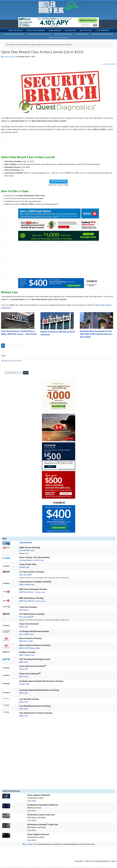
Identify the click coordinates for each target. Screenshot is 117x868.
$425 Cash (24, 662)
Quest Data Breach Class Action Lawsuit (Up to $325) (42, 52)
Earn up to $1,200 (26, 617)
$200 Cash (24, 702)
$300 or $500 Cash (27, 585)
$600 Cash (24, 716)
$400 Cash (24, 627)
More (4, 356)
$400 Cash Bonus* (32, 592)
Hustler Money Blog (58, 7)
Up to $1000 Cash (26, 635)
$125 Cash (24, 669)
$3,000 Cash (24, 568)
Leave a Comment (110, 64)
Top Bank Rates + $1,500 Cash (32, 561)
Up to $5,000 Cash (27, 551)
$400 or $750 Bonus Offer (29, 648)
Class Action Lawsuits (15, 361)
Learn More (32, 801)
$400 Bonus (24, 610)
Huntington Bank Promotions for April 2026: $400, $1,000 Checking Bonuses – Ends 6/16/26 (97, 334)
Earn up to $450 (26, 575)
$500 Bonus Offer (26, 642)
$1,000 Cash (24, 684)
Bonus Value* (28, 845)
